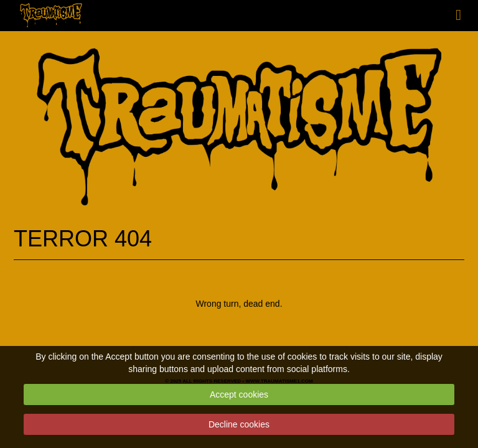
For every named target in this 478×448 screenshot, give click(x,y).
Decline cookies (239, 424)
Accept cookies (239, 394)
